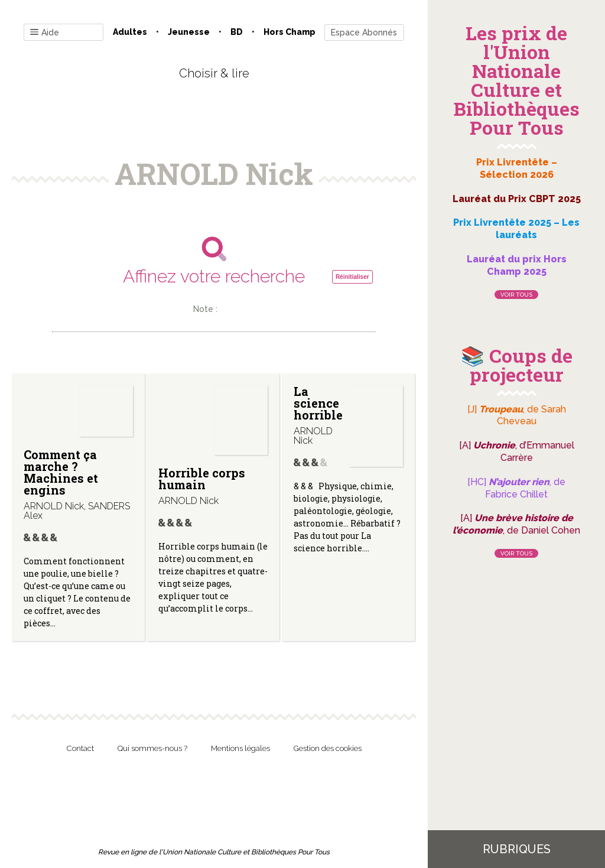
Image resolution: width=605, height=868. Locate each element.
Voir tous (516, 295)
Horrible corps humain (202, 479)
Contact (80, 748)
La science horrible (318, 403)
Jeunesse (189, 32)
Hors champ (290, 32)
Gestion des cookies (328, 748)
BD (237, 32)
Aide (45, 33)
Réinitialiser (352, 277)
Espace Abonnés (364, 32)
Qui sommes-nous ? (152, 748)
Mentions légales (240, 748)
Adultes (130, 32)
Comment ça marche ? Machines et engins (61, 472)
